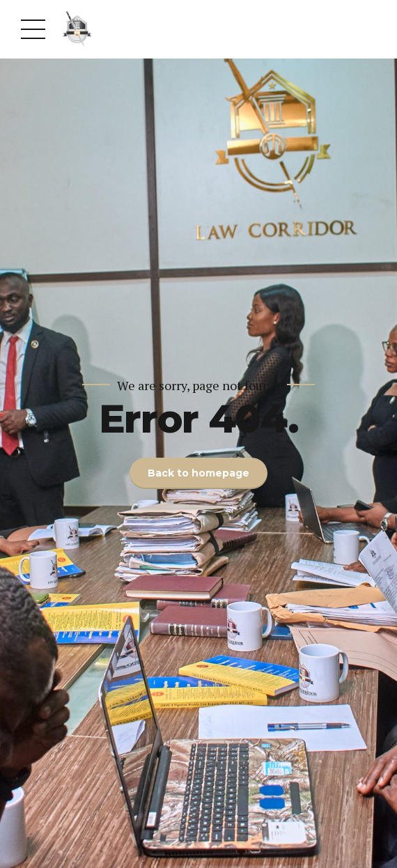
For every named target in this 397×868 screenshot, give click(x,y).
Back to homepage (198, 473)
